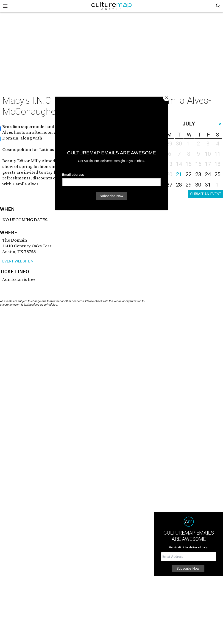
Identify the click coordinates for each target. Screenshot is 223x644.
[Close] (167, 98)
